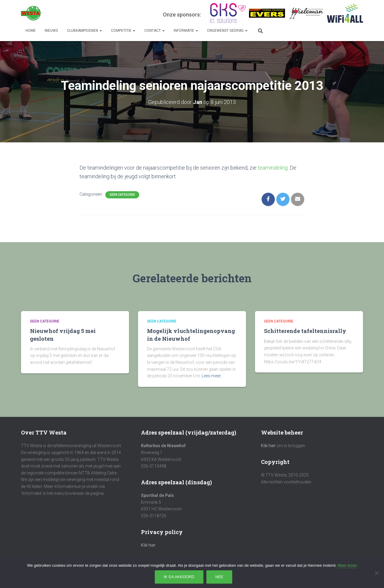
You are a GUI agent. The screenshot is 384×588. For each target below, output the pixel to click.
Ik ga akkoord (179, 577)
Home (31, 31)
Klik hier (148, 545)
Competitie (123, 31)
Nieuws (51, 31)
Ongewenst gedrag (227, 31)
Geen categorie (122, 195)
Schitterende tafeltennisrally (305, 331)
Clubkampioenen (84, 31)
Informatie (186, 31)
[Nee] (376, 573)
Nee (219, 577)
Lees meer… (212, 376)
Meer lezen (347, 565)
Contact (154, 31)
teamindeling (273, 168)
